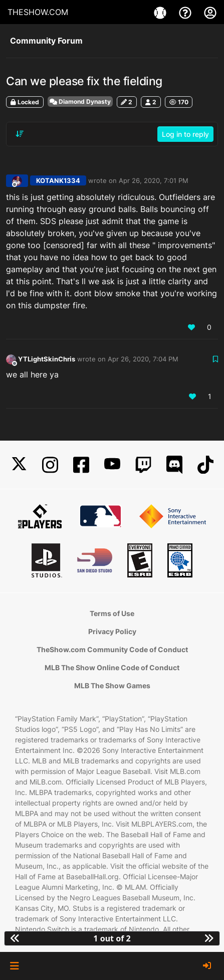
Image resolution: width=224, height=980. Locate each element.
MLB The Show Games (112, 685)
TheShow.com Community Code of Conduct (112, 649)
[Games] (161, 12)
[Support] (186, 12)
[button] (14, 966)
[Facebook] (81, 465)
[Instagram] (50, 465)
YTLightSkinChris (47, 359)
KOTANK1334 (58, 180)
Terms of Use (112, 613)
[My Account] (210, 12)
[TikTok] (205, 465)
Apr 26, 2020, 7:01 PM (154, 180)
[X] (19, 465)
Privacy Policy (112, 631)
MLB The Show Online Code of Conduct (112, 667)
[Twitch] (143, 465)
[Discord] (174, 465)
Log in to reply (185, 134)
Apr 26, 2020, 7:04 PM (143, 359)
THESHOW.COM (38, 12)
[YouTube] (112, 465)
